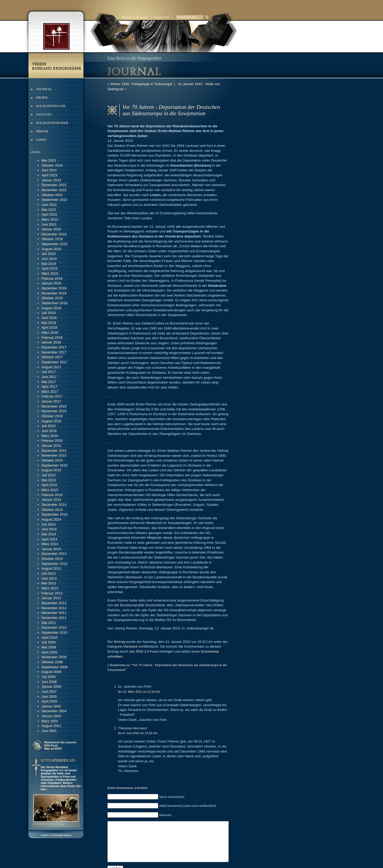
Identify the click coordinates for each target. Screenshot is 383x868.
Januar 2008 (51, 687)
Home (126, 17)
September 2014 (55, 514)
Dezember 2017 (54, 347)
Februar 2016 (52, 441)
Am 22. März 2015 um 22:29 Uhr (139, 638)
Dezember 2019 (54, 234)
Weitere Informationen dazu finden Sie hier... (61, 786)
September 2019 (55, 244)
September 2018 (55, 303)
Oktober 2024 (52, 165)
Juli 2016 (49, 426)
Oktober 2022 (52, 195)
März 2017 (50, 392)
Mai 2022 (49, 210)
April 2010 (49, 637)
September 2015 (55, 465)
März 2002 (50, 721)
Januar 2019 (51, 283)
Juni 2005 (49, 697)
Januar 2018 (51, 342)
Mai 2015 (49, 480)
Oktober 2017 (52, 357)
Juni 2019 (49, 259)
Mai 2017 (49, 382)
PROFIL (42, 97)
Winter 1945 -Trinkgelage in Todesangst (141, 84)
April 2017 (49, 387)
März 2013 (50, 588)
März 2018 (50, 333)
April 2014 (49, 539)
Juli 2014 (49, 524)
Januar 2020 (51, 229)
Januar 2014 (51, 549)
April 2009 (49, 652)
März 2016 (50, 436)
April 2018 (49, 328)
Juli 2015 (49, 475)
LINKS (41, 140)
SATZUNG (44, 114)
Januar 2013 (51, 598)
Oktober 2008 (52, 662)
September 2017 (55, 362)
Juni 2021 (49, 224)
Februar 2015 (52, 495)
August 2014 (51, 519)
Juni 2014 (49, 529)
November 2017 (54, 352)
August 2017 (51, 367)
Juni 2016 (49, 431)
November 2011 (54, 618)
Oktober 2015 (52, 460)
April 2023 (49, 175)
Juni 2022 (49, 205)
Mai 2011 (49, 623)
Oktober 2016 (52, 416)
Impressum (162, 17)
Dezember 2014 (54, 505)
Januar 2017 (51, 401)
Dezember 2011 (54, 613)
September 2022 (55, 200)
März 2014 (50, 544)
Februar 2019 (52, 278)
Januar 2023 (51, 180)
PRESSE (42, 131)
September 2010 (55, 632)
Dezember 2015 (54, 451)
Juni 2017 (49, 377)
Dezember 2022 (54, 185)
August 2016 (51, 421)
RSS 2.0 (121, 602)
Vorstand (130, 597)
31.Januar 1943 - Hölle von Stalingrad (207, 84)
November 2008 (54, 657)
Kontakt (142, 17)
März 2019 (50, 273)
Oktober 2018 (52, 298)
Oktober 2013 (52, 559)
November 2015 (54, 455)
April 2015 (49, 485)
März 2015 (50, 490)
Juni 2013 (49, 578)
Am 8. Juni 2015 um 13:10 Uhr (138, 674)
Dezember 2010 (54, 627)
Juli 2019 (49, 254)
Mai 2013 (49, 583)
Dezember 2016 (54, 406)
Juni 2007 (49, 692)
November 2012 (54, 608)
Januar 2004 (51, 716)
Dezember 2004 (54, 711)
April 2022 (49, 214)
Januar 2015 (51, 500)
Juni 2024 (49, 170)
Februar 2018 (52, 338)
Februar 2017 (52, 396)
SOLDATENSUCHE (51, 106)
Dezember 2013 (54, 554)
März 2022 (50, 219)
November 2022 (54, 190)
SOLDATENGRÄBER (52, 123)
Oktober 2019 (52, 239)
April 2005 (49, 701)
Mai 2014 (49, 534)
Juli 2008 (49, 677)
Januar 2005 (51, 706)
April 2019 (49, 268)
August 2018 (51, 308)
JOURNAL (44, 89)
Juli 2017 (49, 372)
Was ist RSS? (53, 749)
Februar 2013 (52, 593)
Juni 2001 (49, 731)
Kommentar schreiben (196, 602)
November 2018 (54, 293)
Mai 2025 (49, 160)
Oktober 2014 (52, 510)
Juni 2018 (49, 318)
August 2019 (51, 249)
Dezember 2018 (54, 288)
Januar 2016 (51, 446)
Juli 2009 (49, 642)
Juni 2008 (49, 682)
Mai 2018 (49, 323)
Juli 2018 (49, 313)
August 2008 (51, 672)
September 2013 (55, 564)
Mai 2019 (49, 264)
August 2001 (51, 726)
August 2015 (51, 470)
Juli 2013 (49, 573)
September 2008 (55, 667)
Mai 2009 (49, 647)
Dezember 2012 (54, 603)
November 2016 (54, 411)
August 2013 (51, 568)
